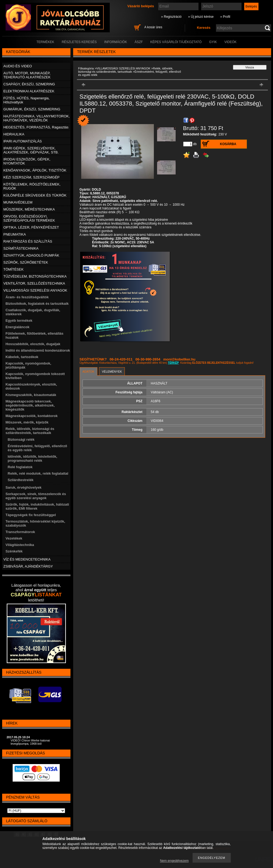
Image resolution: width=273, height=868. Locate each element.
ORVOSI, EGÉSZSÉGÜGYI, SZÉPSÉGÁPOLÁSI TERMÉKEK (29, 218)
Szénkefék (14, 551)
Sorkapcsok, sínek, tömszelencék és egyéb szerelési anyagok (36, 496)
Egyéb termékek (19, 321)
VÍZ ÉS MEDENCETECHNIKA (27, 559)
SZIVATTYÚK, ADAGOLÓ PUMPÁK (31, 255)
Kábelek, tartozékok (22, 357)
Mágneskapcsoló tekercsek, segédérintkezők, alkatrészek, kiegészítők (30, 405)
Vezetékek (14, 538)
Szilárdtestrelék (21, 480)
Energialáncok (18, 327)
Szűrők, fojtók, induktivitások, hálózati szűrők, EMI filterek (37, 506)
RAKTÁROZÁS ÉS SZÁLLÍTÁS (28, 241)
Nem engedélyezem (174, 861)
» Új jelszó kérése (201, 17)
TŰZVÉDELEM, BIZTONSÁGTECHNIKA (35, 276)
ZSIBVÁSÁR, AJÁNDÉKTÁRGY (28, 566)
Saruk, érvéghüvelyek (24, 487)
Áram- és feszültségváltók (27, 297)
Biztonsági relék (21, 440)
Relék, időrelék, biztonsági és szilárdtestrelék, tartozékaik (126, 70)
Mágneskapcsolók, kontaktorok (32, 416)
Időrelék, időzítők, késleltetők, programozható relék (33, 458)
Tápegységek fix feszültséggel (31, 515)
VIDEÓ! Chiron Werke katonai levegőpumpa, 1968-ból (30, 742)
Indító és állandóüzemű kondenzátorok (38, 350)
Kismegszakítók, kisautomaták (31, 395)
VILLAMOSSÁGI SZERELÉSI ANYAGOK (123, 68)
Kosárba (228, 144)
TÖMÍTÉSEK (14, 269)
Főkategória (86, 68)
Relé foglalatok (20, 467)
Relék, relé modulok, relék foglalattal (38, 473)
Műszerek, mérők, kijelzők (27, 422)
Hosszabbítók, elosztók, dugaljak (33, 344)
